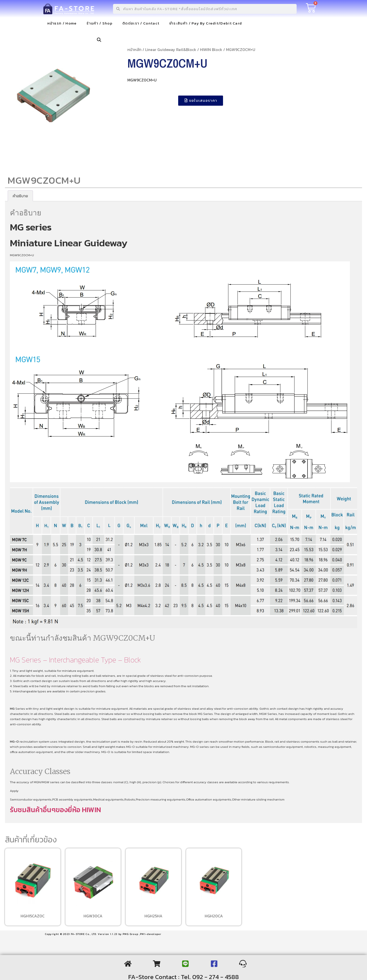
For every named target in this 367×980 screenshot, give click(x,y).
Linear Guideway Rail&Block (171, 50)
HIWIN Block (211, 50)
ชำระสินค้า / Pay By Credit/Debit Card (206, 23)
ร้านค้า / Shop (99, 23)
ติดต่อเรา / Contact (141, 23)
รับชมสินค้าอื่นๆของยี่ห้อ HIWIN (55, 810)
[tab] (20, 196)
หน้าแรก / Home (62, 23)
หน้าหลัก (134, 50)
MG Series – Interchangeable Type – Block (75, 660)
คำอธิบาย (20, 196)
